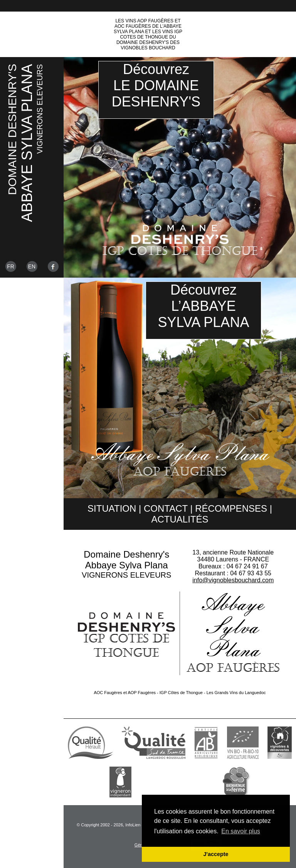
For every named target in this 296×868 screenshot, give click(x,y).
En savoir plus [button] (241, 831)
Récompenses (231, 508)
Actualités (180, 519)
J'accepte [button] (216, 854)
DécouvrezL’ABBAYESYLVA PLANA (204, 306)
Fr (11, 266)
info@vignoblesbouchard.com (233, 580)
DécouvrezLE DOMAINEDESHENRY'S (156, 85)
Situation (112, 508)
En (32, 266)
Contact (166, 508)
